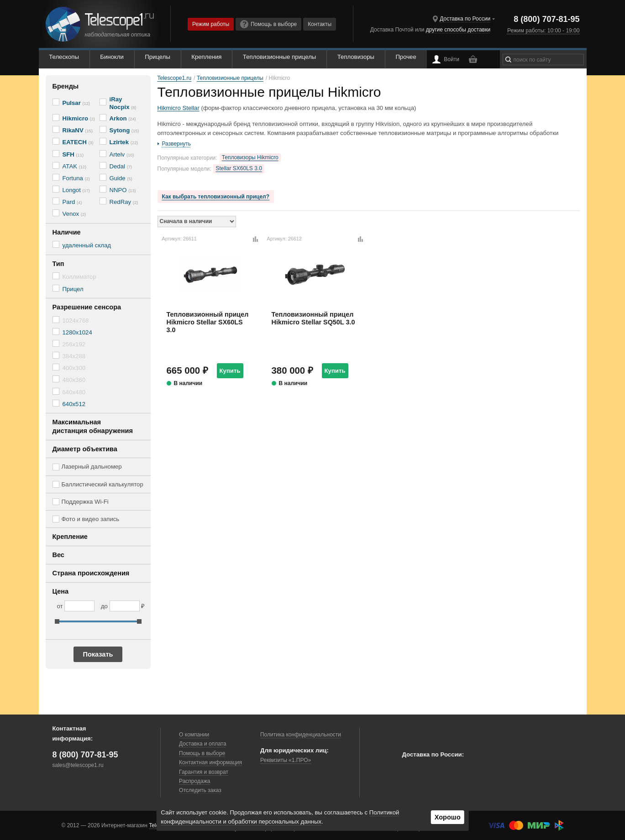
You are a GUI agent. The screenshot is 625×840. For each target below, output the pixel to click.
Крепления (206, 57)
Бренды (66, 86)
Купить (230, 371)
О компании (194, 735)
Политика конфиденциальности (301, 735)
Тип (58, 264)
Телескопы (64, 57)
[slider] (57, 621)
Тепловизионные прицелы (279, 57)
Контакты (320, 24)
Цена (61, 591)
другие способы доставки (458, 30)
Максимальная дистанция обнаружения (93, 426)
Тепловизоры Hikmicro (250, 157)
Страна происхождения (91, 573)
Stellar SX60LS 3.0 (239, 168)
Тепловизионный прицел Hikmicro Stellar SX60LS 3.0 (208, 322)
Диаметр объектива (85, 449)
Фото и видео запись (91, 519)
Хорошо (448, 817)
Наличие (67, 232)
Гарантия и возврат (204, 772)
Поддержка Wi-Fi (85, 502)
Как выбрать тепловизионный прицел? (216, 197)
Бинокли (112, 57)
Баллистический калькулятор (102, 484)
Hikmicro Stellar (179, 108)
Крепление (70, 537)
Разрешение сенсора (87, 307)
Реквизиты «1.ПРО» (286, 760)
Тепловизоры (356, 57)
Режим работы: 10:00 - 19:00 (543, 31)
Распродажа (194, 781)
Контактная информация (210, 762)
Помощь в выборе (268, 24)
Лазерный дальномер (92, 467)
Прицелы (158, 57)
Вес (58, 555)
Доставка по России (465, 19)
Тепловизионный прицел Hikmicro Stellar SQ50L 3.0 (313, 318)
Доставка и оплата (203, 744)
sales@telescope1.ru (78, 765)
